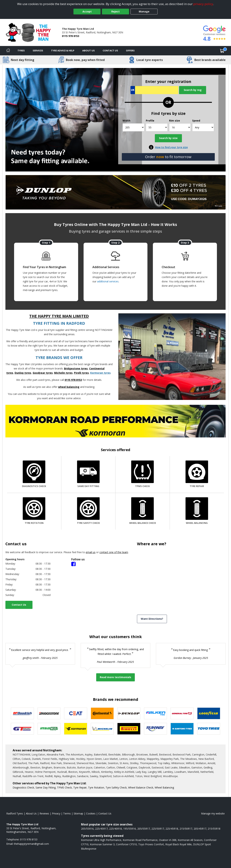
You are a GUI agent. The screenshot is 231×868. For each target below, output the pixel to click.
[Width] (133, 127)
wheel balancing (69, 387)
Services (38, 50)
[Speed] (203, 127)
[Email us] (31, 844)
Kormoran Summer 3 (102, 844)
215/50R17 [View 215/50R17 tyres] (186, 829)
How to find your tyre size (171, 147)
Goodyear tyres (43, 373)
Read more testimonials (115, 677)
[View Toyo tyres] (209, 729)
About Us (89, 50)
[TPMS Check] (142, 474)
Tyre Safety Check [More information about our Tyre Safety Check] (116, 787)
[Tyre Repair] (197, 474)
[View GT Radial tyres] (22, 729)
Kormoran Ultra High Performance (101, 840)
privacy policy (203, 4)
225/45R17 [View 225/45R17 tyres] (101, 829)
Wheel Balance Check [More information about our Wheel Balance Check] (141, 787)
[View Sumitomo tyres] (182, 729)
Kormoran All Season (190, 840)
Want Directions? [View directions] (152, 619)
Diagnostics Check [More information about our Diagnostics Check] (23, 787)
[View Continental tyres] (102, 713)
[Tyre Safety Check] (88, 511)
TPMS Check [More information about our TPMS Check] (64, 787)
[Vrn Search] (154, 90)
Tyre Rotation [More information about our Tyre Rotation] (96, 787)
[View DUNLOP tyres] (129, 713)
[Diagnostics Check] (34, 474)
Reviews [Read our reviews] (44, 813)
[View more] (115, 192)
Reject (115, 11)
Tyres (21, 50)
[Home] (8, 51)
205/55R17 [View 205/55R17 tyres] (144, 829)
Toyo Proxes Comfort (151, 844)
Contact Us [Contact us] (110, 50)
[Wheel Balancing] (197, 511)
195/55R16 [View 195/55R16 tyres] (130, 829)
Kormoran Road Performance (140, 840)
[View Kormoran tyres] (76, 729)
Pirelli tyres (81, 373)
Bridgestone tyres (76, 368)
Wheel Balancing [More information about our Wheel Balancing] (164, 787)
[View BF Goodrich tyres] (22, 713)
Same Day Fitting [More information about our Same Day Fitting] (46, 787)
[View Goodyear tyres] (209, 713)
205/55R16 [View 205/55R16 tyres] (87, 829)
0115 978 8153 (71, 36)
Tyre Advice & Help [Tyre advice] (63, 50)
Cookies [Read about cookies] (91, 813)
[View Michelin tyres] (102, 729)
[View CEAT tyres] (76, 713)
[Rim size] (180, 127)
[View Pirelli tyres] (129, 729)
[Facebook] (73, 564)
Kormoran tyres (100, 373)
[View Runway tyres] (156, 729)
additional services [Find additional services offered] (108, 281)
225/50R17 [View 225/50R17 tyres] (158, 829)
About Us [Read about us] (31, 813)
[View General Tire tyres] (182, 713)
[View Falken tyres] (156, 713)
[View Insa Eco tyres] (49, 729)
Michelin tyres (63, 373)
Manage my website (213, 813)
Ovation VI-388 (168, 840)
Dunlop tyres (23, 373)
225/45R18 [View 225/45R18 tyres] (172, 829)
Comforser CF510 (126, 844)
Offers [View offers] (130, 50)
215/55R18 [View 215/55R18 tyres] (214, 829)
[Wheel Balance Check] (143, 511)
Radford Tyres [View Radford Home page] (15, 813)
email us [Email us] (91, 552)
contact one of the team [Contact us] (114, 552)
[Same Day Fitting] (88, 474)
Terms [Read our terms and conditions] (67, 813)
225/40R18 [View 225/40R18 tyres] (115, 829)
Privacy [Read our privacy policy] (56, 813)
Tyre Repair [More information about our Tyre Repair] (80, 787)
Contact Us (19, 605)
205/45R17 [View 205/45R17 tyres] (200, 829)
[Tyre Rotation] (34, 511)
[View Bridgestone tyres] (49, 713)
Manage (144, 11)
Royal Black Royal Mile (178, 844)
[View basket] (222, 51)
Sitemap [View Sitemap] (78, 813)
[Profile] (157, 127)
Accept (87, 11)
